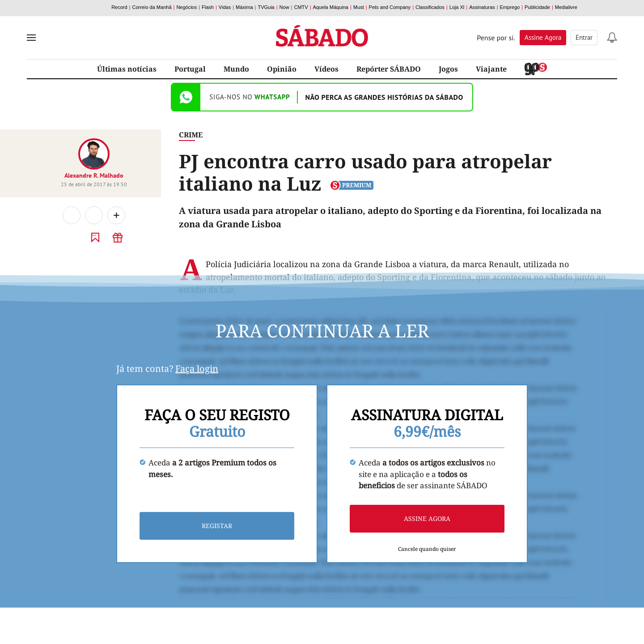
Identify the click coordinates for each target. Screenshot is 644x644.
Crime (191, 135)
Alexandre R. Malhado (94, 175)
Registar (217, 526)
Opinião (282, 69)
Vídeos (326, 69)
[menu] (31, 38)
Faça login (197, 369)
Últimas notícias (127, 69)
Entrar (584, 37)
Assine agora (427, 519)
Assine (543, 37)
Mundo (236, 69)
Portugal (190, 69)
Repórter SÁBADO (389, 69)
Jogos (448, 69)
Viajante (491, 69)
